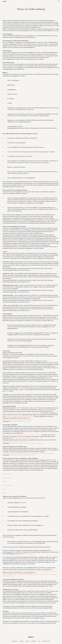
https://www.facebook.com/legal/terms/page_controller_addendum (22, 413)
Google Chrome (7, 474)
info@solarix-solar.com (29, 554)
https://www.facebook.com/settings (20, 421)
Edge (4, 482)
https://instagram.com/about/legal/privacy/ (15, 442)
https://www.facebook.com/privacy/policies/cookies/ (17, 420)
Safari (4, 489)
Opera (4, 493)
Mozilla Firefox (7, 478)
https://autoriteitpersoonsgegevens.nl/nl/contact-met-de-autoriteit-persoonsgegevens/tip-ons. (30, 571)
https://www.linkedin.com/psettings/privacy (22, 455)
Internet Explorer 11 (8, 485)
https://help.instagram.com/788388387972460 (24, 438)
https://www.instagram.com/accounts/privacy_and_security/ (27, 443)
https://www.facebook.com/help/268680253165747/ (19, 416)
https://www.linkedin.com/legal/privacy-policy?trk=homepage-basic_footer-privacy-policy (28, 453)
